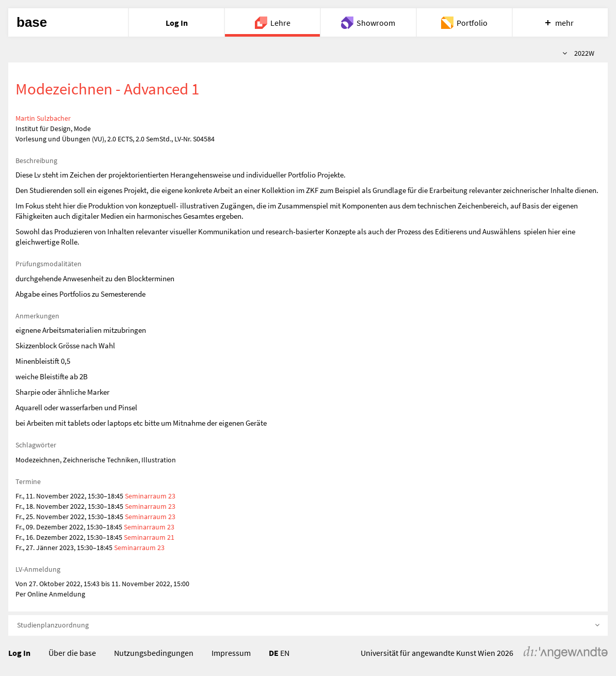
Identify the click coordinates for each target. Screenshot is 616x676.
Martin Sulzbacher (43, 118)
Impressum (231, 653)
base (32, 22)
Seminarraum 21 (149, 537)
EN (285, 653)
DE (274, 653)
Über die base (72, 653)
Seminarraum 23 (150, 496)
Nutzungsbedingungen (154, 653)
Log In (19, 653)
